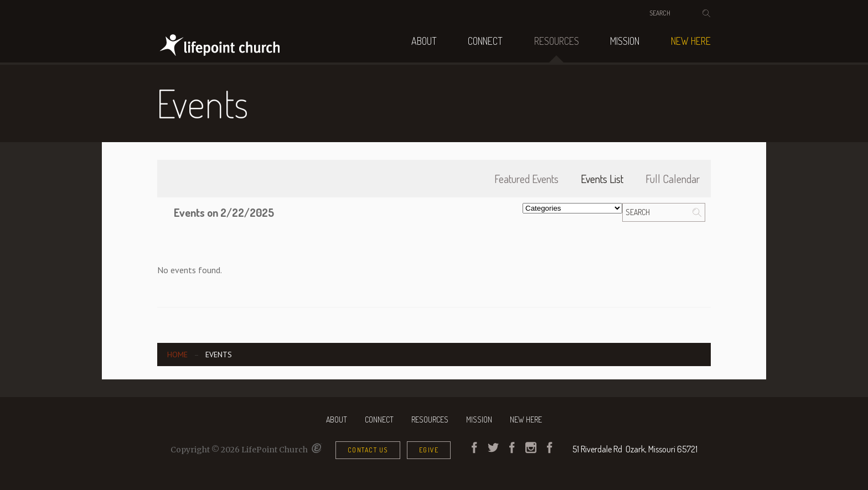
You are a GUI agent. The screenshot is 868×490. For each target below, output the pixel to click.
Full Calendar (673, 179)
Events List (602, 179)
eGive (429, 450)
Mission (625, 41)
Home (177, 355)
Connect (485, 41)
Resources (557, 41)
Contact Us (368, 450)
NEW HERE (691, 41)
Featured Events (526, 179)
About (424, 41)
